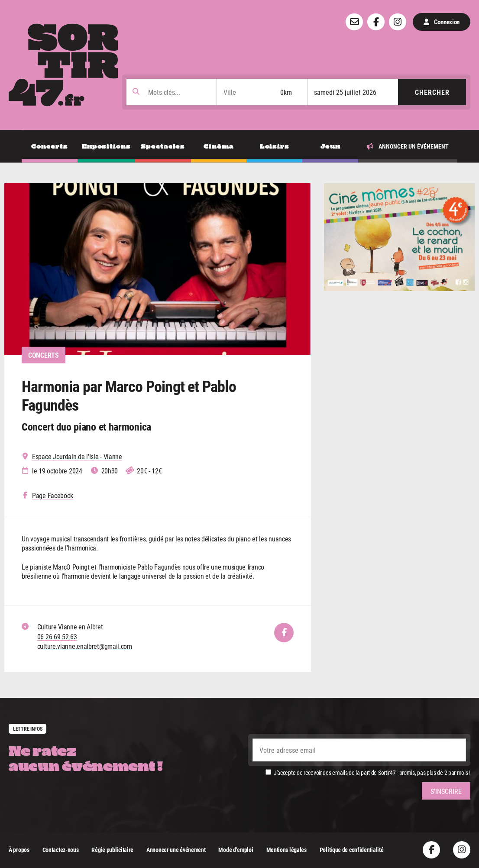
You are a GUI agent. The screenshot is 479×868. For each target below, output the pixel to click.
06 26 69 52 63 (57, 636)
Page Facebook (53, 496)
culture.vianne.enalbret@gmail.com (85, 646)
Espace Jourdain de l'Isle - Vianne (77, 457)
